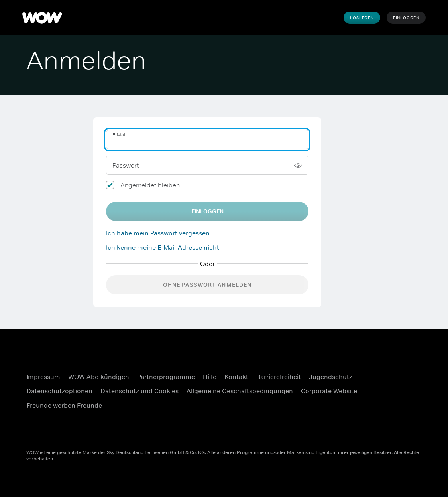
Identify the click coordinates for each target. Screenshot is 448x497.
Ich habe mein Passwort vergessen (158, 233)
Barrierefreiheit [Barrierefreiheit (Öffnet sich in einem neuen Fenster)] (279, 377)
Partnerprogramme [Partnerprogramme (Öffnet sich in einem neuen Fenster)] (166, 377)
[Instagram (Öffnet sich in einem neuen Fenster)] (396, 379)
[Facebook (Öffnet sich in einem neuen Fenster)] (396, 356)
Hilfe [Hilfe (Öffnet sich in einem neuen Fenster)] (210, 377)
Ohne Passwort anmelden (207, 285)
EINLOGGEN (207, 211)
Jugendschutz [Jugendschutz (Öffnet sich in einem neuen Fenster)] (331, 377)
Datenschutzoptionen (59, 391)
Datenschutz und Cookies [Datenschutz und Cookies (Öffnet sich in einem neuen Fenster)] (140, 391)
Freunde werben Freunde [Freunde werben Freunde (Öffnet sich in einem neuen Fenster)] (64, 405)
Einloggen (406, 18)
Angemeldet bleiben (150, 185)
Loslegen (362, 18)
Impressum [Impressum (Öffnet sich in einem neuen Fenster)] (43, 377)
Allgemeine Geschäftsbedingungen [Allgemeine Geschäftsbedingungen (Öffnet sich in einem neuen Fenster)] (240, 391)
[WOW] (42, 18)
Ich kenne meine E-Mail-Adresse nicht (163, 247)
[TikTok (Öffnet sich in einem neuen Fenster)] (396, 424)
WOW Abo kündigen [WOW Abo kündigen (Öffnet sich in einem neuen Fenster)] (99, 377)
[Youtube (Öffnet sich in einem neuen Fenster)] (396, 401)
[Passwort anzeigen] (298, 165)
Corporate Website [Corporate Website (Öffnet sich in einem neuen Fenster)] (329, 391)
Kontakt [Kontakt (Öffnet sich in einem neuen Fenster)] (236, 377)
